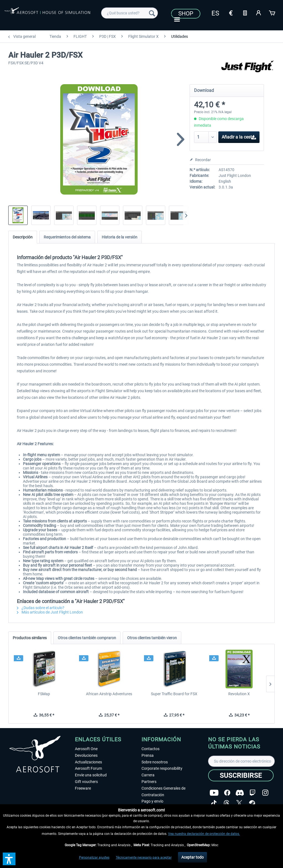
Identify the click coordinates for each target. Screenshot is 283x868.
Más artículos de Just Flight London (50, 612)
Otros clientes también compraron (87, 638)
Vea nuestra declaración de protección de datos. (204, 834)
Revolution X (239, 694)
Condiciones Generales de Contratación (163, 792)
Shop (186, 14)
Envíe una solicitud (91, 775)
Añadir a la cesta (239, 136)
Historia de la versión (120, 237)
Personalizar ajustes (94, 858)
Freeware (83, 788)
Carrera (148, 775)
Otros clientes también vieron (152, 638)
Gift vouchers (86, 782)
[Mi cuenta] (259, 12)
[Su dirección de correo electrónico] (241, 761)
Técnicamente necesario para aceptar (144, 858)
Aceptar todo (192, 857)
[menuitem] (129, 13)
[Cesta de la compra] (272, 12)
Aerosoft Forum (88, 768)
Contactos (150, 749)
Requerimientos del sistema (67, 237)
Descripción (23, 237)
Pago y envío (152, 801)
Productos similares (30, 638)
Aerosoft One (86, 749)
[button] (9, 859)
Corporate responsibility (162, 768)
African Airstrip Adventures (109, 694)
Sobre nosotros (155, 762)
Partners (149, 782)
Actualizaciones (88, 762)
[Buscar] (152, 13)
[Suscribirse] (241, 775)
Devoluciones (86, 755)
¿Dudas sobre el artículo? (41, 608)
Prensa (148, 755)
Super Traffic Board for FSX (174, 694)
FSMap (44, 694)
